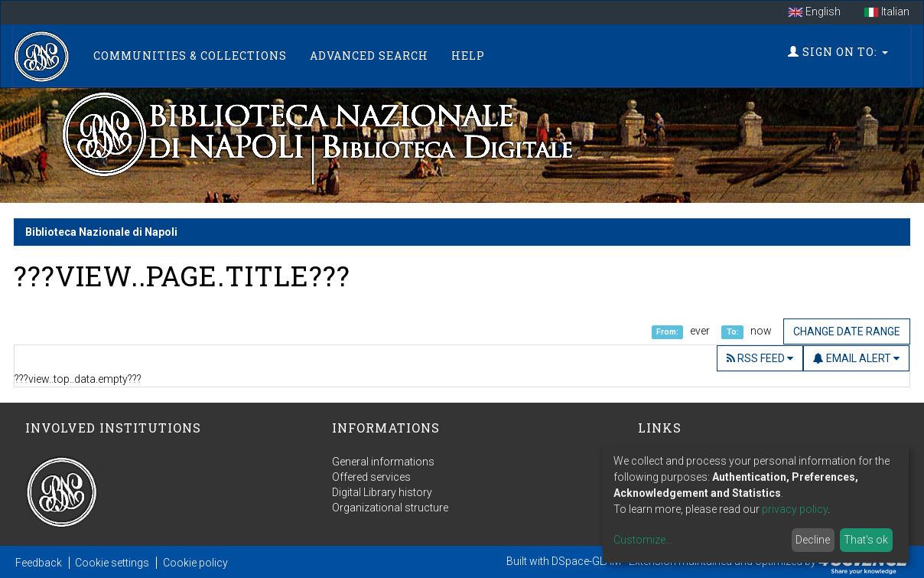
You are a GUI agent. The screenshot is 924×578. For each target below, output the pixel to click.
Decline (813, 540)
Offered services (371, 477)
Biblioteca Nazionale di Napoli (101, 232)
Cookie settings (112, 563)
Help (468, 56)
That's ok (866, 540)
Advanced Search (369, 56)
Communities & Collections (190, 56)
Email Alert (856, 358)
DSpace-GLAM (586, 561)
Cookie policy (195, 563)
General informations (383, 462)
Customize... (643, 540)
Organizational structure (390, 508)
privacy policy (795, 509)
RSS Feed (760, 358)
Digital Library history (382, 492)
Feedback (39, 563)
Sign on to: (838, 52)
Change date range (847, 331)
